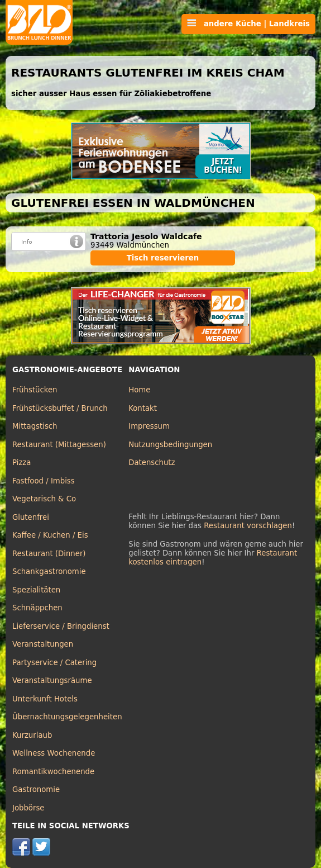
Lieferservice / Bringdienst (61, 626)
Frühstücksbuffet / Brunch (60, 408)
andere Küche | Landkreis (248, 23)
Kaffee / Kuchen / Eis (50, 535)
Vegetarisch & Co (44, 499)
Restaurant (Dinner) (49, 554)
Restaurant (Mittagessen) (59, 445)
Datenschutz (152, 463)
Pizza (21, 463)
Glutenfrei (31, 517)
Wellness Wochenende (54, 753)
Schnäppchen (37, 608)
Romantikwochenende (53, 772)
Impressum (149, 426)
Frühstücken (35, 390)
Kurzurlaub (32, 735)
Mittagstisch (35, 426)
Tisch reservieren (163, 258)
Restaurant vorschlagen (248, 526)
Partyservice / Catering (54, 663)
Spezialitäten (36, 590)
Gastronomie (36, 789)
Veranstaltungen (43, 644)
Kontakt (143, 408)
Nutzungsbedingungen (170, 445)
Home (139, 390)
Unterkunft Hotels (45, 699)
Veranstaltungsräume (52, 680)
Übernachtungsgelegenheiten (67, 717)
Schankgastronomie (49, 571)
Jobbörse (28, 808)
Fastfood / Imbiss (44, 481)
